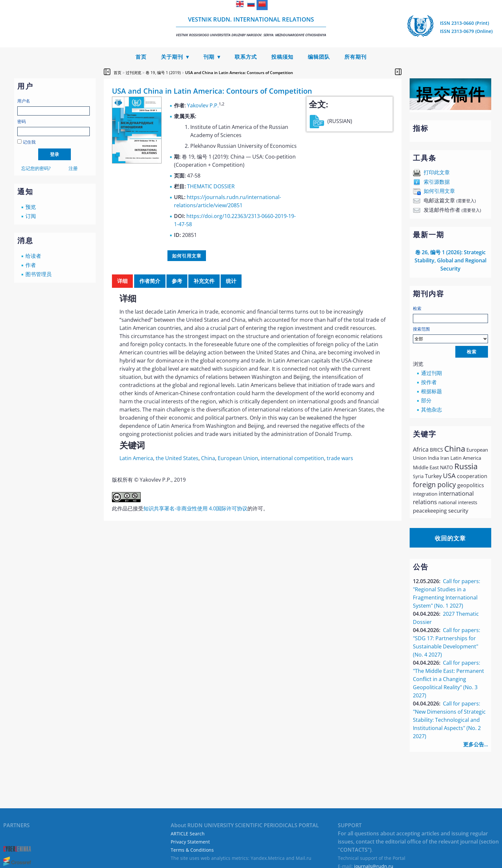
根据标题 (431, 391)
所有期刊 (355, 57)
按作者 (429, 382)
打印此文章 (437, 172)
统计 (231, 281)
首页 (141, 57)
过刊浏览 (133, 73)
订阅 (31, 216)
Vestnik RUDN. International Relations (251, 26)
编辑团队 (319, 57)
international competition (292, 458)
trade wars (340, 458)
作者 (31, 265)
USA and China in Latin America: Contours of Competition (239, 73)
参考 (177, 281)
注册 (73, 168)
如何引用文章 (439, 191)
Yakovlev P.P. (203, 105)
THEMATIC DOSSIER (211, 186)
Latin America (136, 458)
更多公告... (476, 744)
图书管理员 (39, 274)
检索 (417, 308)
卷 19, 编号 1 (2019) (163, 73)
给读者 (33, 256)
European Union (238, 458)
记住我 (29, 142)
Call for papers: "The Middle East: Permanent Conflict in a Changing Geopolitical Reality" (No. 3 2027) (448, 679)
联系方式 (246, 57)
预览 (31, 207)
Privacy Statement (190, 842)
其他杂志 (431, 410)
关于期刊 (172, 57)
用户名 (24, 101)
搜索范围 (450, 335)
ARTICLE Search (188, 834)
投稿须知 (282, 57)
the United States (177, 458)
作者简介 (150, 281)
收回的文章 (450, 538)
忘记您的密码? (36, 168)
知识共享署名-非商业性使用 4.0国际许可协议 (195, 508)
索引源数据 (437, 182)
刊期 (209, 57)
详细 (122, 281)
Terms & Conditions (192, 850)
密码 (22, 121)
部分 (426, 400)
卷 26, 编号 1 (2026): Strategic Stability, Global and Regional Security (450, 260)
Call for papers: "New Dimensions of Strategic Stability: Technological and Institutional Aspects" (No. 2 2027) (449, 720)
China (208, 458)
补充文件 (204, 281)
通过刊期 (431, 373)
